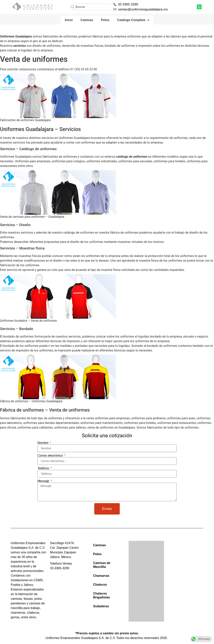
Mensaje (44, 481)
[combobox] (92, 7)
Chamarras (101, 576)
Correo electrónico (51, 456)
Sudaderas (101, 606)
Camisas (87, 20)
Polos (105, 20)
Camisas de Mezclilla (102, 565)
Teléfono (44, 468)
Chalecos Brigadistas (101, 595)
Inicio (69, 20)
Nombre (43, 443)
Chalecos (100, 585)
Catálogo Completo (133, 20)
